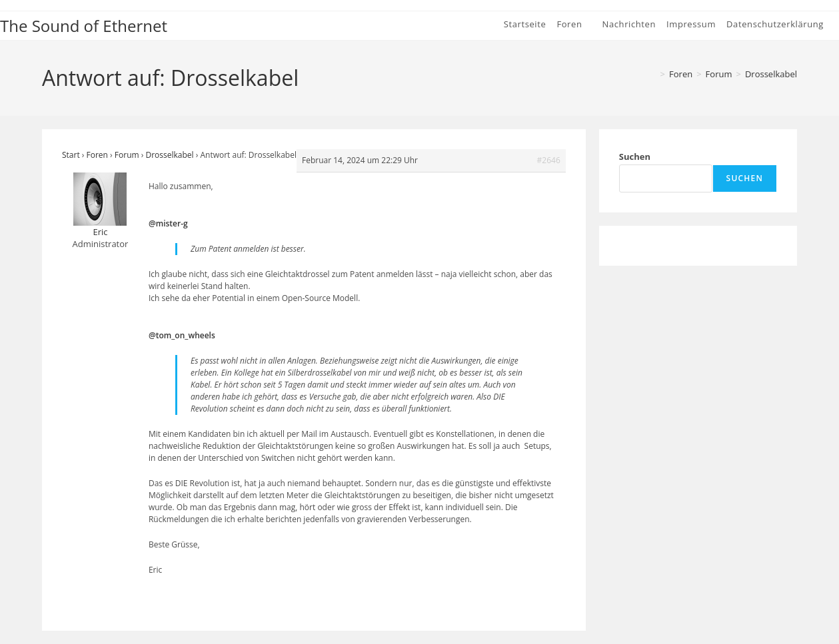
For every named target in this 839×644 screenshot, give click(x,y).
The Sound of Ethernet (84, 26)
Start (71, 155)
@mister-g (168, 223)
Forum (127, 155)
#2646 (549, 160)
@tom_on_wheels (182, 335)
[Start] (652, 74)
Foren (97, 155)
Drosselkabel (771, 74)
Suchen (635, 157)
